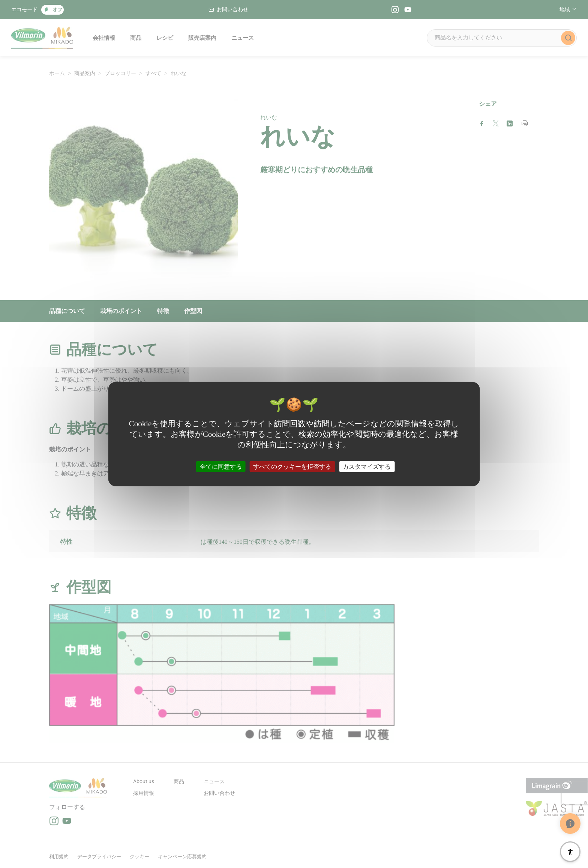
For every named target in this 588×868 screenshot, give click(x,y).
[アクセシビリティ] (570, 852)
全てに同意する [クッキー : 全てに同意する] (221, 467)
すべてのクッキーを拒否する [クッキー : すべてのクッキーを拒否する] (292, 467)
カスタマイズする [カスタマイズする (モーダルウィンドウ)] (367, 467)
